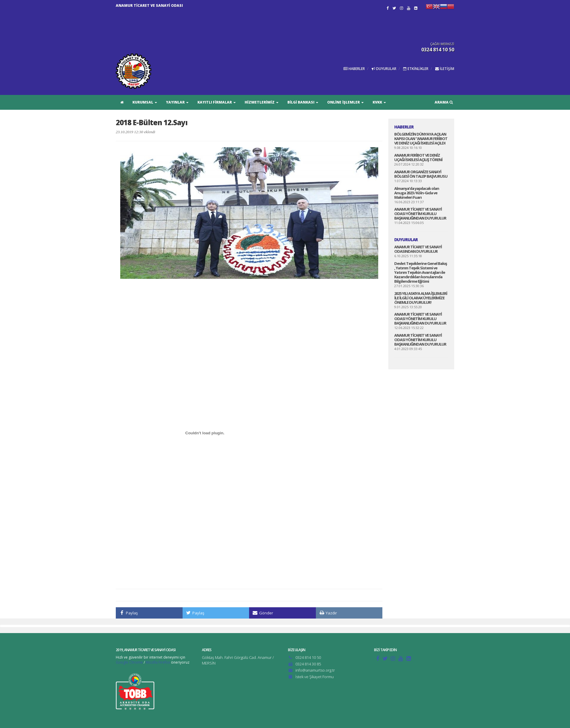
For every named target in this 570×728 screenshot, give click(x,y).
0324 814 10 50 (308, 657)
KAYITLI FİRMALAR (217, 102)
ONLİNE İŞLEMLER (345, 102)
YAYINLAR (177, 102)
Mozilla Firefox (158, 662)
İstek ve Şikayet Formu (315, 677)
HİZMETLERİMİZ (262, 102)
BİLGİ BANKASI (303, 102)
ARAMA (444, 102)
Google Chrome (129, 662)
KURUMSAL (145, 102)
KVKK (379, 102)
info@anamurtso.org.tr (315, 670)
